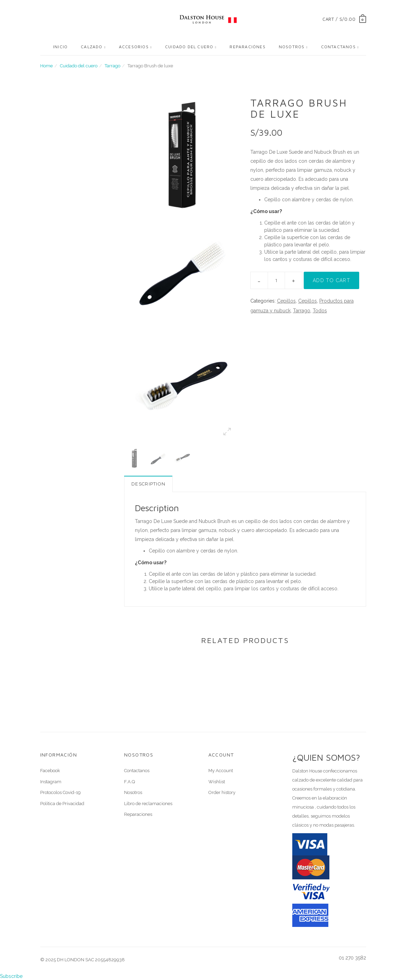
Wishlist (217, 782)
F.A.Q (129, 782)
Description (148, 484)
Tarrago (113, 66)
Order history (222, 792)
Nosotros (292, 47)
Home (46, 66)
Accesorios (134, 47)
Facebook (50, 771)
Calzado (92, 47)
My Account (221, 771)
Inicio (60, 47)
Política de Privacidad (62, 804)
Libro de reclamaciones (148, 804)
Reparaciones (138, 814)
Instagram (51, 782)
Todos (320, 311)
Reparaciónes (247, 47)
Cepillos (286, 301)
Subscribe (11, 976)
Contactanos (338, 47)
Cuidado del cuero (189, 47)
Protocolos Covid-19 (61, 792)
